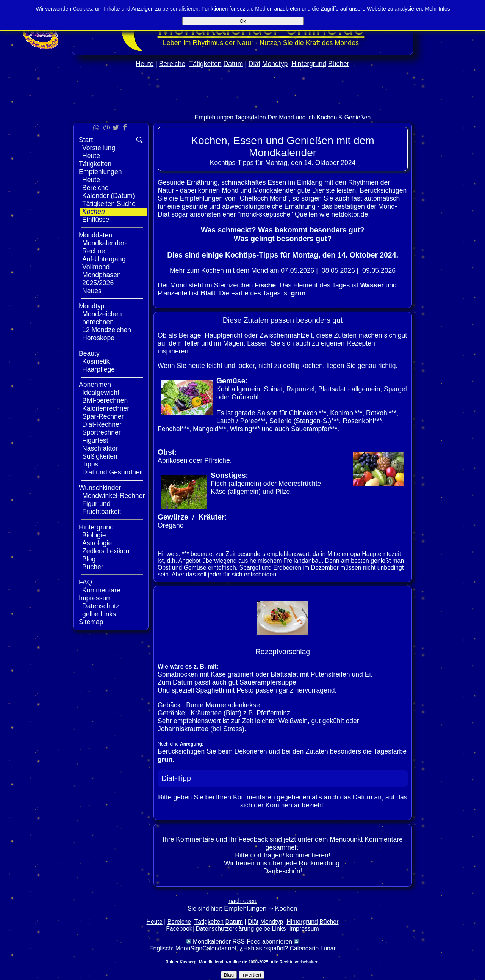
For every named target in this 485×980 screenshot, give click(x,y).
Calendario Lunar (313, 948)
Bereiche (172, 64)
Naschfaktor (100, 448)
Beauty (89, 353)
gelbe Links (99, 614)
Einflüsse (96, 220)
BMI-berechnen (105, 400)
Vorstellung (99, 148)
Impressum (95, 598)
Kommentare (101, 590)
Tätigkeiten (205, 64)
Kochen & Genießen (344, 117)
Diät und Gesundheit (113, 472)
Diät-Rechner (102, 424)
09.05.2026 (379, 270)
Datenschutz (101, 606)
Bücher (339, 64)
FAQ (85, 582)
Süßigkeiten (100, 456)
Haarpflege (99, 369)
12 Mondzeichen (107, 330)
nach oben (242, 901)
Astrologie (97, 543)
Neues (92, 291)
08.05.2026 (338, 270)
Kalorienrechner (106, 408)
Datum (233, 64)
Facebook (179, 929)
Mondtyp (275, 64)
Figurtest (95, 440)
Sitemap (91, 622)
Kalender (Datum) (109, 196)
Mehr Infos (437, 9)
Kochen (94, 212)
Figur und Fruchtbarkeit (102, 508)
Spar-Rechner (103, 416)
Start (86, 140)
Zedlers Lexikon (106, 551)
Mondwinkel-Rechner (113, 496)
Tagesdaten (250, 117)
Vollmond (96, 267)
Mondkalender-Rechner (104, 247)
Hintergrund (309, 64)
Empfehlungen (214, 117)
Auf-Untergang (104, 259)
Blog (89, 559)
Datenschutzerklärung (225, 929)
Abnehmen (95, 385)
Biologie (94, 535)
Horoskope (98, 338)
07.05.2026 (297, 270)
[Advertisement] (242, 107)
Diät (254, 64)
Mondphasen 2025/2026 (102, 279)
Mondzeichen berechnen (102, 318)
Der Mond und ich (291, 117)
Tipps (90, 464)
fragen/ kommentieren (296, 855)
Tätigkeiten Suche (109, 204)
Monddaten (95, 235)
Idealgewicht (101, 393)
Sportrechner (102, 432)
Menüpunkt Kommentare (366, 839)
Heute (145, 64)
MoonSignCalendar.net (206, 948)
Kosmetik (96, 361)
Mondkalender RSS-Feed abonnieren (242, 942)
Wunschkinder (100, 488)
